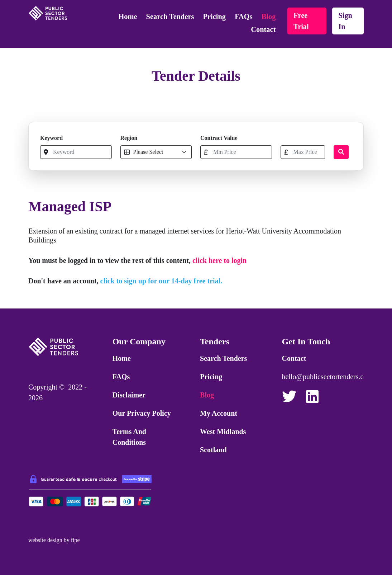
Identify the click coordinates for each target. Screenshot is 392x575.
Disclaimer (129, 395)
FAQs (243, 17)
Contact (263, 29)
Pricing (214, 17)
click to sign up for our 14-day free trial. (161, 281)
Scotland (213, 450)
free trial (301, 21)
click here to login (219, 260)
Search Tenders (170, 17)
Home (128, 17)
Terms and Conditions (129, 437)
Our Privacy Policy (142, 413)
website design (45, 540)
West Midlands (223, 432)
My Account (219, 413)
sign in (345, 21)
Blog (269, 17)
